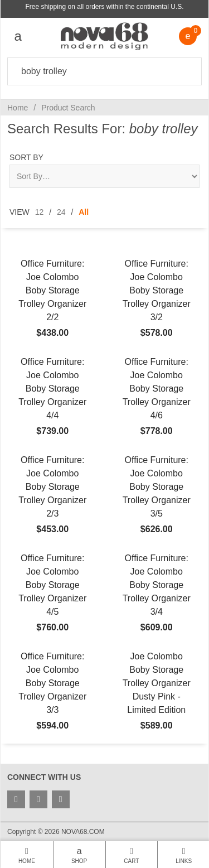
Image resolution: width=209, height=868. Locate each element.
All (84, 212)
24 (61, 212)
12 (40, 212)
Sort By (26, 157)
